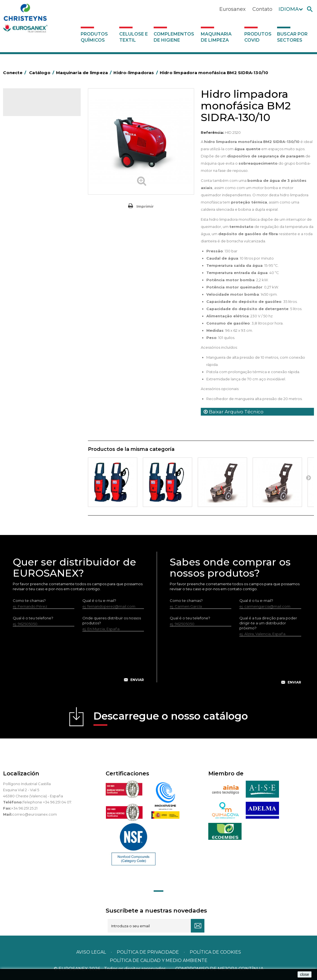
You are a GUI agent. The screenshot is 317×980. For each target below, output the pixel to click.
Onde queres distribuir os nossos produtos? (112, 620)
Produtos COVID (258, 37)
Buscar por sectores (292, 37)
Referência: (212, 132)
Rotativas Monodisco (33, 201)
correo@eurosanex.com (35, 814)
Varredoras (24, 167)
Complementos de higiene (174, 37)
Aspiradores (24, 209)
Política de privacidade (148, 952)
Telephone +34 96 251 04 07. (47, 802)
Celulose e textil (134, 37)
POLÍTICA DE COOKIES (215, 952)
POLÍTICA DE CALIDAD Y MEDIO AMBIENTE (159, 960)
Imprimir (145, 206)
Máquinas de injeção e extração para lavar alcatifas (41, 188)
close (305, 974)
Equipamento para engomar (39, 158)
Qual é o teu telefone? (33, 618)
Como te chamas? (29, 600)
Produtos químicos (94, 37)
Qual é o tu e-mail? (99, 600)
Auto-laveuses (26, 218)
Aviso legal (91, 952)
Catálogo (29, 104)
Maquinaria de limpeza (216, 37)
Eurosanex (233, 9)
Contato (262, 9)
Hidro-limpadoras (29, 175)
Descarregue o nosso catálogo (171, 718)
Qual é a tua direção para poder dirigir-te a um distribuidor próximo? (268, 623)
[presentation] (78, 661)
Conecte (16, 73)
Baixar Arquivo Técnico (234, 412)
